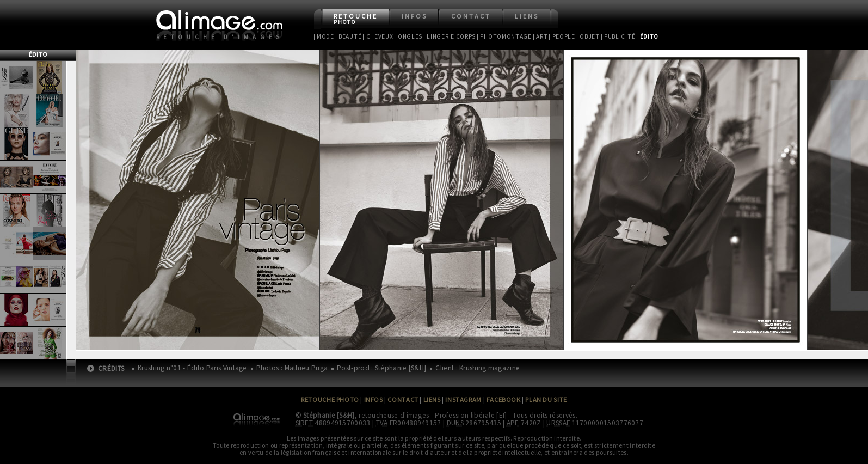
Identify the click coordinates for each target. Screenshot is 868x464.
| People (562, 36)
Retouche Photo (330, 399)
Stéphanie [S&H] (329, 415)
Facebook (504, 399)
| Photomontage (504, 36)
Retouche (356, 19)
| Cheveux (378, 36)
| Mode (324, 36)
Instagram (463, 399)
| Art (540, 36)
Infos (414, 16)
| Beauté (349, 36)
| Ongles (408, 36)
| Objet (588, 36)
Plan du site (546, 399)
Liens (527, 16)
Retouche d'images (220, 37)
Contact (471, 16)
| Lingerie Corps (450, 36)
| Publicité (618, 36)
